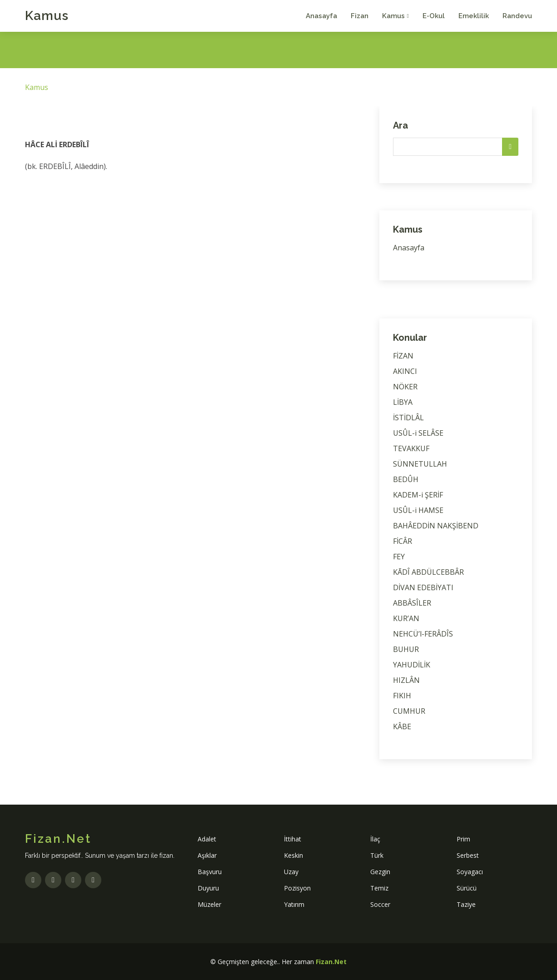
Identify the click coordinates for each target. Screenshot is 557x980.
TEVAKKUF (411, 448)
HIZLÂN (406, 680)
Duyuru (208, 888)
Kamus (47, 16)
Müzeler (209, 904)
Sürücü (467, 888)
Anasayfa (321, 16)
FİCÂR (403, 541)
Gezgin (380, 872)
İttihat (293, 839)
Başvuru (210, 872)
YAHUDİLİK (412, 665)
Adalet (207, 839)
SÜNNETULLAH (420, 464)
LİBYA (403, 402)
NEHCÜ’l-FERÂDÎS (423, 634)
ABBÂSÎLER (412, 603)
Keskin (293, 855)
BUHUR (406, 649)
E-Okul (434, 16)
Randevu (517, 16)
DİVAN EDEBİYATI (423, 587)
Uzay (291, 872)
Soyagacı (470, 872)
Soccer (380, 904)
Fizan (360, 16)
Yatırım (294, 904)
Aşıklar (207, 855)
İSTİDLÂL (408, 418)
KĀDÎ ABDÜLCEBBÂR (428, 572)
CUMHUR (409, 711)
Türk (377, 855)
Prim (463, 839)
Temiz (379, 888)
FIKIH (402, 696)
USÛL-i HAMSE (418, 510)
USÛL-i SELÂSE (418, 433)
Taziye (466, 904)
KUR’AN (406, 618)
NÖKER (405, 387)
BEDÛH (406, 479)
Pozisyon (297, 888)
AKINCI (405, 371)
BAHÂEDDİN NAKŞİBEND (436, 526)
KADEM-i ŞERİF (418, 495)
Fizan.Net (331, 962)
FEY (399, 557)
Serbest (468, 855)
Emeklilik (474, 16)
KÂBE (402, 726)
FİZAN (403, 356)
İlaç (375, 839)
